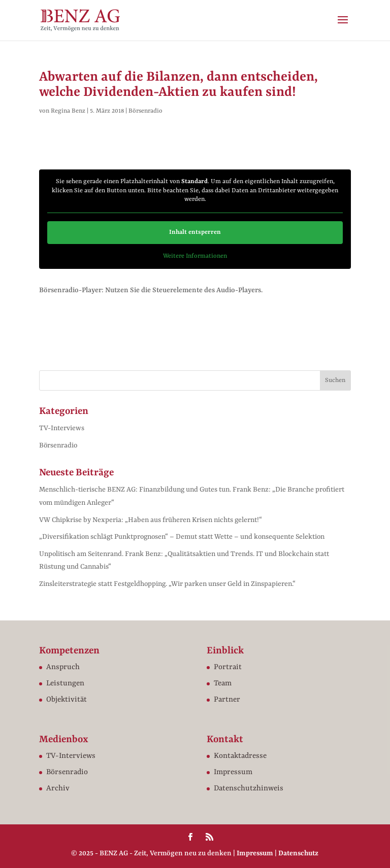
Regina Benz (68, 111)
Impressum (233, 772)
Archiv (58, 789)
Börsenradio (145, 111)
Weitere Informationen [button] (195, 256)
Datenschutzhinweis (249, 789)
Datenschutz (298, 853)
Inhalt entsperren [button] (195, 232)
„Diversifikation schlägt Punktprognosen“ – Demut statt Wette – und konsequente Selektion (182, 537)
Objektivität (67, 700)
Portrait (228, 667)
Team (223, 684)
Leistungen (65, 684)
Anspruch (63, 667)
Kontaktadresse (240, 756)
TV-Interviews (62, 428)
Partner (227, 700)
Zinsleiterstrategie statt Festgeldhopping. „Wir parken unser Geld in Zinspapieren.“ (167, 584)
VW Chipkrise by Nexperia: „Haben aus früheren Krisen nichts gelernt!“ (151, 520)
